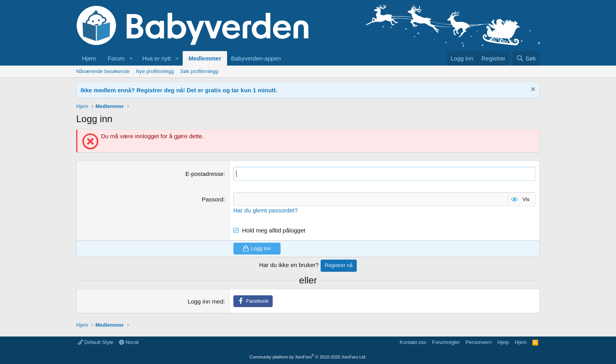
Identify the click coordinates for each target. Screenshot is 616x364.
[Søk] (526, 58)
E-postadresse (204, 174)
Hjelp (503, 342)
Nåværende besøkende (103, 71)
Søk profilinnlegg (199, 71)
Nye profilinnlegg (155, 71)
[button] (131, 58)
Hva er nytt (157, 58)
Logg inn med (206, 301)
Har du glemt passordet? (266, 210)
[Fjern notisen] (532, 90)
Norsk (129, 342)
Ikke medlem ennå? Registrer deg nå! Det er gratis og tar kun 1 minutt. (179, 90)
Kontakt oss (413, 342)
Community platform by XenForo (308, 357)
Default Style (95, 342)
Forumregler (446, 342)
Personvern (478, 342)
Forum (116, 58)
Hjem (89, 58)
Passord (213, 199)
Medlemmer (205, 58)
